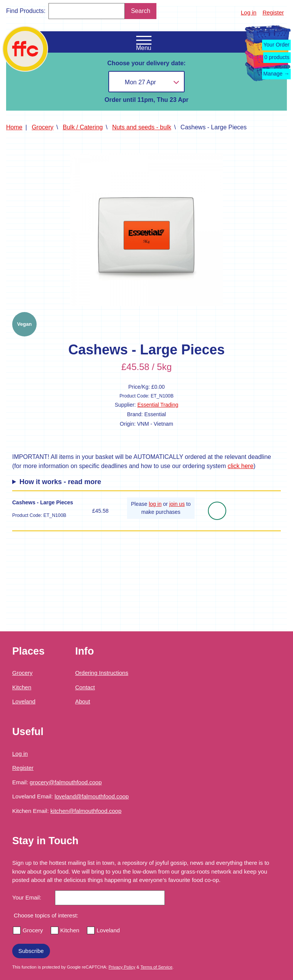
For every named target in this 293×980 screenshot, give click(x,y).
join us (177, 504)
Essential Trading (158, 405)
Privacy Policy (122, 967)
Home (14, 127)
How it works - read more (60, 482)
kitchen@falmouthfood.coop (86, 811)
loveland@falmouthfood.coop (92, 796)
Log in (249, 12)
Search (141, 11)
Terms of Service (156, 967)
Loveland (24, 701)
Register (273, 12)
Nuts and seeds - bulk (142, 127)
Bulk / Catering (83, 127)
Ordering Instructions (102, 673)
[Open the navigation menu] (144, 40)
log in (155, 504)
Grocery (43, 127)
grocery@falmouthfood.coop (66, 782)
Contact (85, 687)
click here (241, 466)
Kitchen (22, 687)
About (83, 701)
